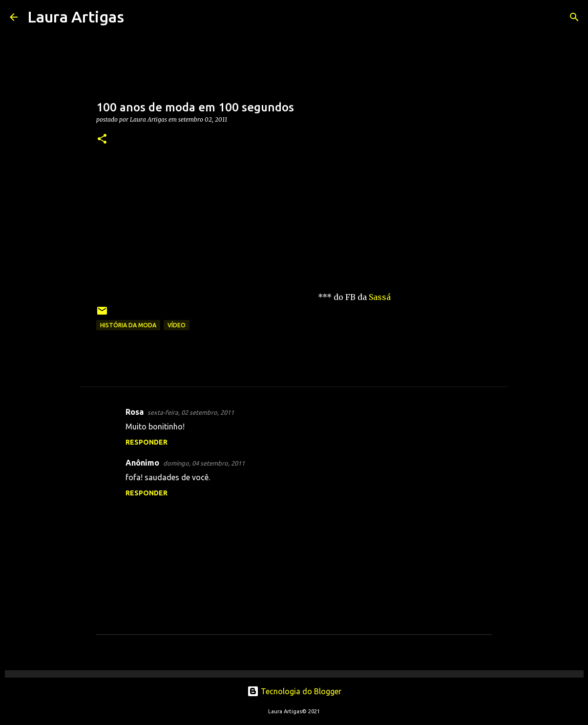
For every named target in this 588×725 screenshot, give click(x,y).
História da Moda (128, 325)
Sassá (380, 297)
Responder (147, 442)
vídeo (177, 325)
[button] (102, 139)
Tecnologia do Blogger (294, 691)
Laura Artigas (76, 17)
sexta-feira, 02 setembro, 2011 (191, 412)
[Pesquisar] (138, 17)
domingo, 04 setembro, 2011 (204, 463)
